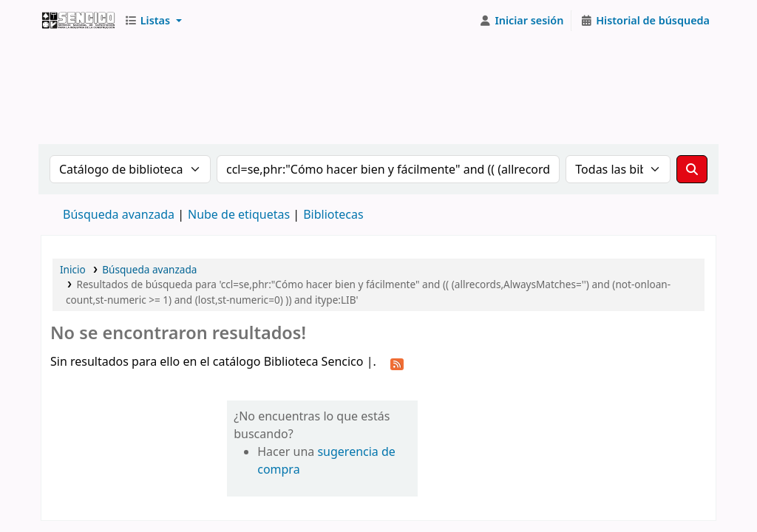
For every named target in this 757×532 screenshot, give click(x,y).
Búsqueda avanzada (119, 214)
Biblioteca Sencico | (78, 21)
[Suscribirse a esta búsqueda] (397, 363)
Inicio (73, 269)
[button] (153, 21)
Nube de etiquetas (239, 214)
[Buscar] (692, 169)
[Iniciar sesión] (522, 21)
